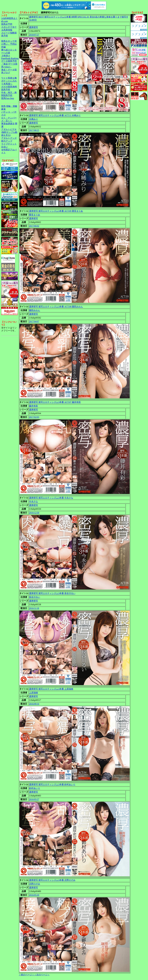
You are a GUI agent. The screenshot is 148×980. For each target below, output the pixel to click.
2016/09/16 (34, 704)
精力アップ (7, 141)
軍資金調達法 (8, 124)
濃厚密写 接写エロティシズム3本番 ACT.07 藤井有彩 (55, 402)
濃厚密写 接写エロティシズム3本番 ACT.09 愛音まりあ (56, 211)
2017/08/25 (34, 130)
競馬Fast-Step (8, 98)
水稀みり (33, 119)
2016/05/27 (34, 799)
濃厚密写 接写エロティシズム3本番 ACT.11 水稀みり (55, 115)
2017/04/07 (34, 321)
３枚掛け (6, 56)
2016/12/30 (34, 513)
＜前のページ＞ (26, 975)
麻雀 (3, 109)
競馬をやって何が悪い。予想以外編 (9, 44)
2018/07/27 (34, 35)
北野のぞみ (35, 884)
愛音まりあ (35, 215)
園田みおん (35, 310)
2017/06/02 (34, 226)
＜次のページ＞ (42, 975)
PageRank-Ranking (10, 58)
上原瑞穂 (33, 693)
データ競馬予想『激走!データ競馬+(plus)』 (9, 64)
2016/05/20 (34, 895)
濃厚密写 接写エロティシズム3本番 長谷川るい (52, 593)
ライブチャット (9, 144)
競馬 (3, 106)
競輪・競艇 (12, 106)
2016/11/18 (34, 608)
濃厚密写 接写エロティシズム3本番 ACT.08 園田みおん (56, 307)
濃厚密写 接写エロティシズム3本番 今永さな (51, 498)
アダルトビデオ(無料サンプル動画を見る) (9, 132)
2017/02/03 (34, 417)
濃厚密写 (33, 27)
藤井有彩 (33, 406)
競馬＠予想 (7, 24)
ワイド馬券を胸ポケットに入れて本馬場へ (9, 81)
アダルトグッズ (9, 138)
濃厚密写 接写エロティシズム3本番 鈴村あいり (52, 784)
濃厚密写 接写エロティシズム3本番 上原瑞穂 (51, 689)
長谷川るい (35, 597)
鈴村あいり (35, 788)
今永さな (33, 501)
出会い (5, 147)
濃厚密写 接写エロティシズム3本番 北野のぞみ (52, 880)
